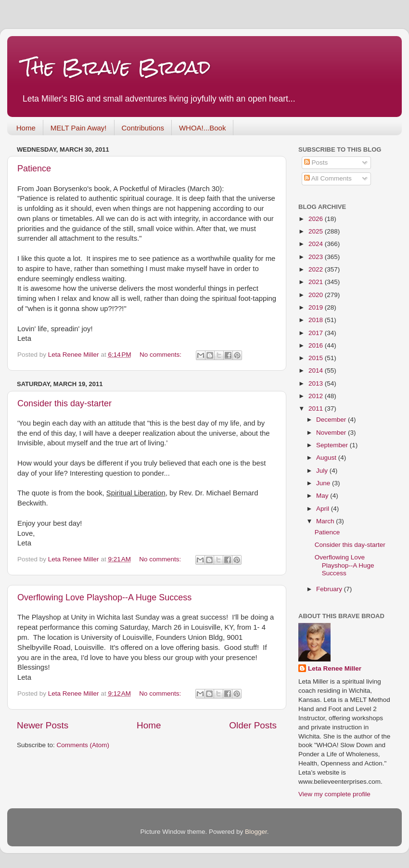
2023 (317, 257)
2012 (317, 396)
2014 (317, 370)
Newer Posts (43, 725)
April (324, 509)
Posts (316, 162)
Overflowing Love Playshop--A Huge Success (104, 597)
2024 (317, 244)
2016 (317, 345)
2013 (317, 383)
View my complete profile (334, 794)
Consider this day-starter (64, 403)
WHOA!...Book (203, 128)
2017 (317, 333)
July (323, 471)
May (323, 496)
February (330, 589)
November (332, 433)
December (332, 420)
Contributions (143, 128)
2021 (317, 282)
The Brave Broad (116, 67)
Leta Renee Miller (335, 668)
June (324, 483)
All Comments (328, 178)
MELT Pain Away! (79, 128)
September (333, 445)
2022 (317, 269)
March (326, 521)
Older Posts (253, 725)
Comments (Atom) (83, 745)
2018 (317, 320)
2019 (317, 307)
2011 (317, 408)
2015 (317, 358)
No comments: (161, 355)
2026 (317, 219)
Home (26, 128)
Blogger (256, 832)
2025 (317, 231)
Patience (34, 168)
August (327, 458)
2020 (317, 295)
